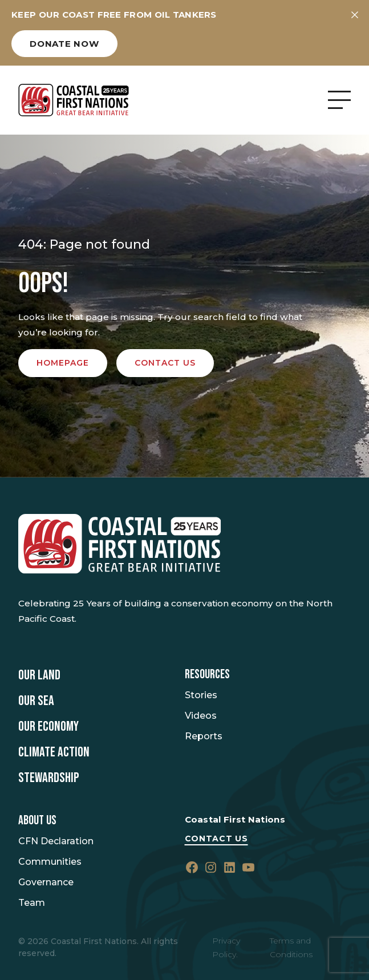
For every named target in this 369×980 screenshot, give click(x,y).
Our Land (39, 675)
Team (32, 903)
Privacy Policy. (226, 948)
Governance (46, 882)
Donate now (64, 44)
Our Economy (48, 727)
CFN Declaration (56, 841)
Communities (50, 862)
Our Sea (36, 701)
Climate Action (54, 752)
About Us (37, 821)
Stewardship (49, 778)
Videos (201, 716)
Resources (207, 675)
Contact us (165, 363)
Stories (201, 695)
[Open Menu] (339, 100)
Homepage (63, 363)
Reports (204, 736)
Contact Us (216, 839)
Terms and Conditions (291, 948)
